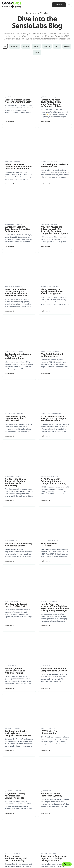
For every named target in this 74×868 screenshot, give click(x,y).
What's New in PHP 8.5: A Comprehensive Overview (54, 543)
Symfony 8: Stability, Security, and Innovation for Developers (18, 191)
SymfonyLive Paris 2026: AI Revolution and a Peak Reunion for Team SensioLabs (51, 90)
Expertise (47, 46)
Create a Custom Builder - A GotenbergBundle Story (18, 88)
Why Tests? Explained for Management (52, 292)
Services (5, 814)
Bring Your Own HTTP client (49, 443)
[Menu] (69, 5)
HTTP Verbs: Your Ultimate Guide (50, 593)
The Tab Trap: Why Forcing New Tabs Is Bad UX (18, 443)
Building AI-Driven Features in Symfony (51, 643)
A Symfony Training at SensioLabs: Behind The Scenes (15, 644)
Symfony (26, 46)
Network (41, 826)
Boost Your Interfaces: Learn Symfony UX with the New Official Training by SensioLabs (17, 242)
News (4, 836)
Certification (42, 822)
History (41, 836)
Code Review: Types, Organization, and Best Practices (15, 343)
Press (40, 840)
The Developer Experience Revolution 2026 (54, 140)
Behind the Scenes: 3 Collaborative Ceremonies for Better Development (18, 141)
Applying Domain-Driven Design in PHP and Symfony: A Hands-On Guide (50, 745)
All (5, 46)
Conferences (43, 814)
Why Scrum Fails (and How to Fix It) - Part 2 (16, 491)
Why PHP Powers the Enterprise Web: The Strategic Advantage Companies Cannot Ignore (54, 192)
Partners (67, 46)
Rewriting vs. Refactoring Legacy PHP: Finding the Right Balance (54, 694)
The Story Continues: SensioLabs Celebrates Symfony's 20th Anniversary (16, 393)
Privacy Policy (36, 862)
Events (57, 46)
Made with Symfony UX (18, 862)
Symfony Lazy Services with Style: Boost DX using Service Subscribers (18, 594)
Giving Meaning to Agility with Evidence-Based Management (52, 241)
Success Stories (7, 844)
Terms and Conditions (8, 865)
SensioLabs (15, 46)
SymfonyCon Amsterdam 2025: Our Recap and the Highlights (18, 293)
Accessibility (18, 865)
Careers (37, 53)
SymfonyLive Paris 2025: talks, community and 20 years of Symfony (17, 744)
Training (36, 46)
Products (5, 826)
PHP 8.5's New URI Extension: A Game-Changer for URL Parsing (53, 392)
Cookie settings (6, 862)
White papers (6, 840)
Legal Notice (28, 862)
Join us (41, 844)
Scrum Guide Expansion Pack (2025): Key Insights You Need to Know (54, 343)
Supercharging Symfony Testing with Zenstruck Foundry (16, 694)
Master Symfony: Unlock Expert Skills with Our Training (15, 544)
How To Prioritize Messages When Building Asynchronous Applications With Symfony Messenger (55, 493)
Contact (41, 848)
